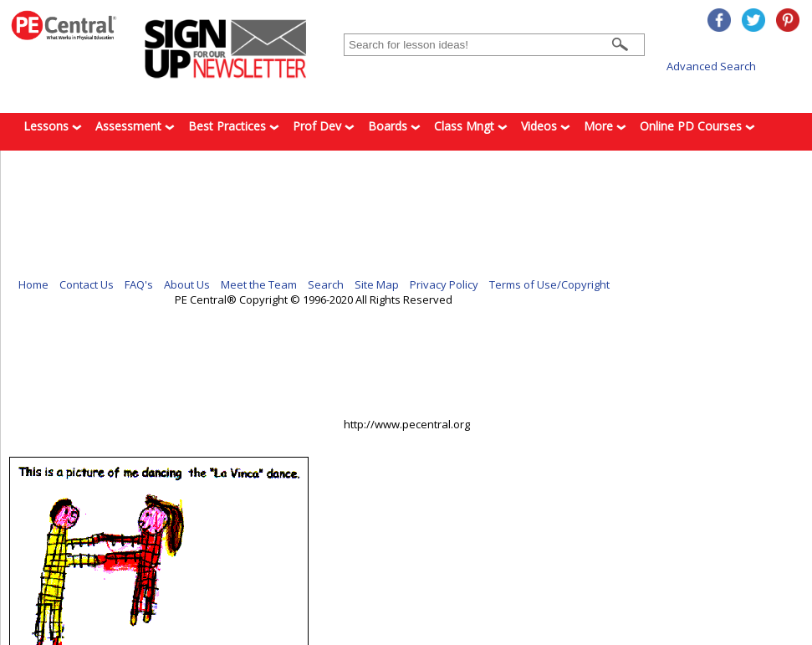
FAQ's (139, 284)
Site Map (377, 284)
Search (326, 284)
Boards (394, 126)
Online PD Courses (697, 126)
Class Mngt (471, 126)
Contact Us (87, 284)
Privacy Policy (444, 284)
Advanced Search (711, 66)
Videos (546, 126)
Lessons (53, 126)
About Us (187, 284)
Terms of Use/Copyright (549, 284)
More (605, 126)
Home (33, 284)
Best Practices (234, 126)
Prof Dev (324, 126)
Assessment (135, 126)
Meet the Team (259, 284)
